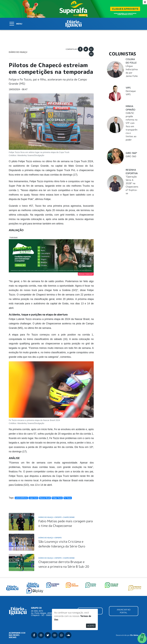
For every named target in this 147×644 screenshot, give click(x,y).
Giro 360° (131, 153)
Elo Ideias (134, 635)
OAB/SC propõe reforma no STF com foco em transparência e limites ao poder (132, 126)
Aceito (91, 626)
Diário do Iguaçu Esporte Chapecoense (57, 517)
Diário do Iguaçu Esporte (50, 538)
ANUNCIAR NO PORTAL (124, 611)
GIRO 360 (131, 156)
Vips (128, 88)
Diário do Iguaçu (18, 52)
